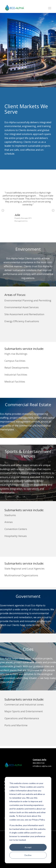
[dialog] (28, 820)
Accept (28, 847)
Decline (28, 855)
